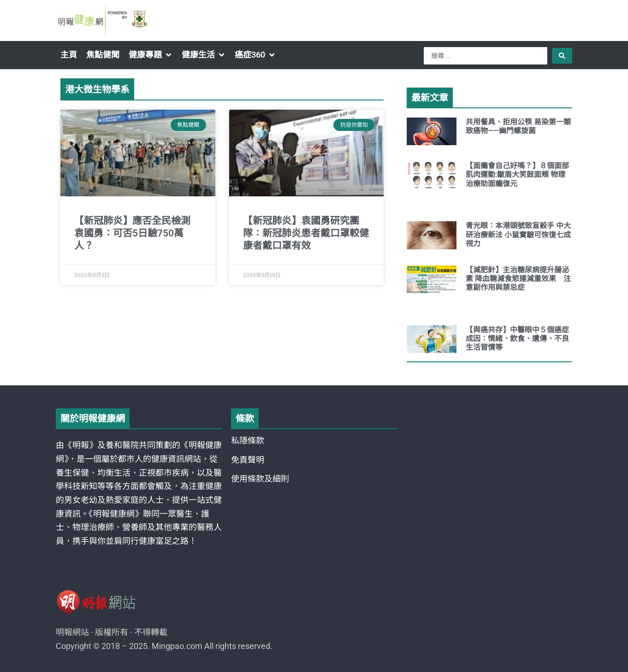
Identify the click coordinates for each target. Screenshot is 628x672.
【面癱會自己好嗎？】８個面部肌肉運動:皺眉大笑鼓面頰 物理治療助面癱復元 (517, 174)
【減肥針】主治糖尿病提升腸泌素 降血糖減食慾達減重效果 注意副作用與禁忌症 (518, 279)
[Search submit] (562, 56)
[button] (151, 55)
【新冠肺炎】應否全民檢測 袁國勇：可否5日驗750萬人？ (132, 233)
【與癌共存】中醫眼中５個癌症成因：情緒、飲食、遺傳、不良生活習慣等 (517, 339)
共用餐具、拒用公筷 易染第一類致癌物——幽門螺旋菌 (518, 126)
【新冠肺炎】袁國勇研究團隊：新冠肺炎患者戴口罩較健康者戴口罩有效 (306, 233)
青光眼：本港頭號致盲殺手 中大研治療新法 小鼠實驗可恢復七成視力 (518, 234)
